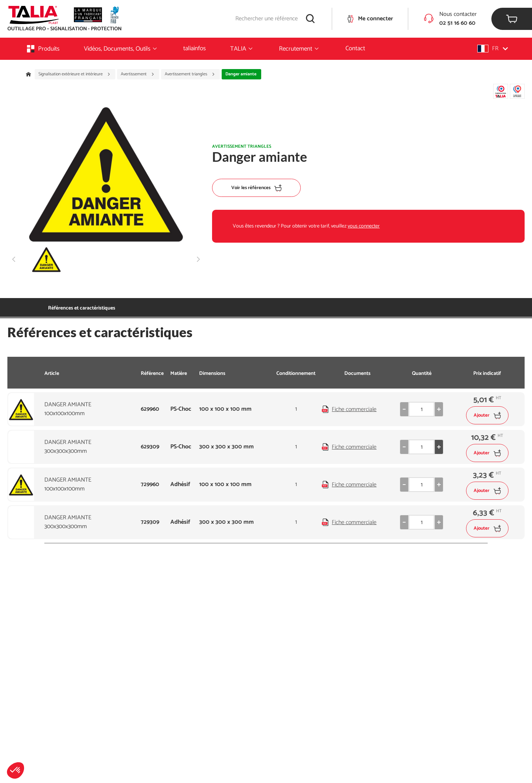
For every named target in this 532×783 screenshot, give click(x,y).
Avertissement (138, 74)
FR (493, 49)
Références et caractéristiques (82, 308)
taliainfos (195, 48)
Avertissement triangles (190, 74)
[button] (16, 770)
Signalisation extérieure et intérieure (74, 74)
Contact (355, 48)
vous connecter (364, 226)
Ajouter (487, 415)
